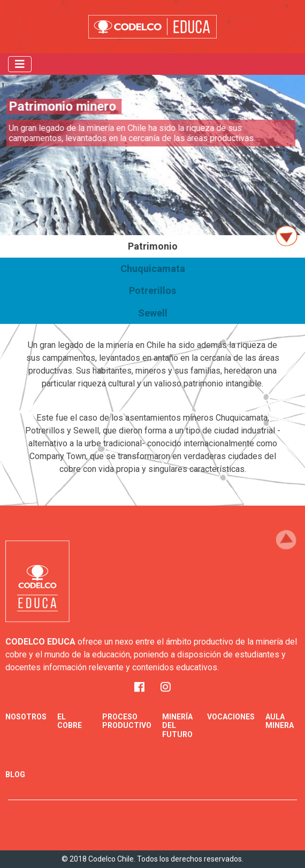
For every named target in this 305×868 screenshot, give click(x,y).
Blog (15, 774)
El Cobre (70, 721)
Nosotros (26, 717)
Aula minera (280, 721)
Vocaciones (231, 717)
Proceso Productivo (127, 721)
